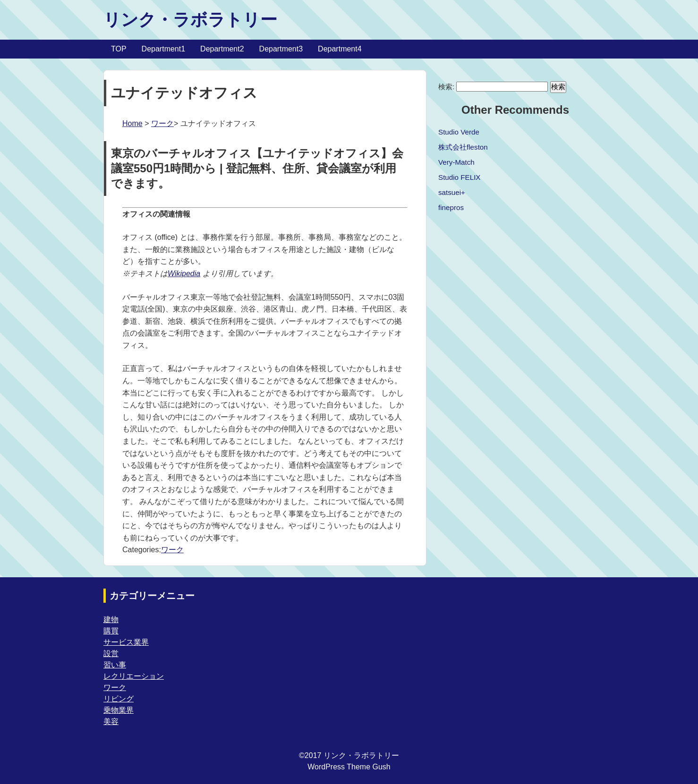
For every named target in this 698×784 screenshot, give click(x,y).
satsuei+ (452, 192)
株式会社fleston (463, 147)
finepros (451, 207)
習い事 (115, 665)
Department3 (281, 49)
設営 (111, 653)
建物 (111, 620)
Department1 (164, 49)
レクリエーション (134, 676)
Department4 (340, 49)
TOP (119, 49)
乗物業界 (119, 710)
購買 (111, 631)
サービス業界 (126, 642)
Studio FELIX (460, 177)
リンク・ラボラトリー (190, 20)
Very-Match (456, 162)
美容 (111, 721)
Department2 (222, 49)
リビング (119, 699)
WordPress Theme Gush (349, 767)
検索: (446, 87)
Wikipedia (184, 274)
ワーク (162, 123)
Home (132, 123)
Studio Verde (459, 132)
